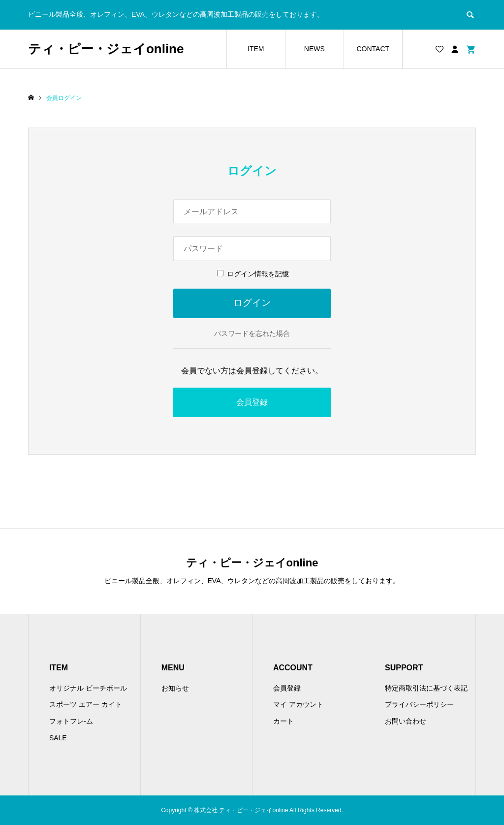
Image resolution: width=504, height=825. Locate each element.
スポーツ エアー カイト (86, 704)
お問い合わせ (406, 721)
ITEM (256, 49)
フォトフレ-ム (71, 721)
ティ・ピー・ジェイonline (106, 49)
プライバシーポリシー (419, 704)
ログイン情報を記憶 (253, 274)
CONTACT (373, 49)
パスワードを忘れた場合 (252, 333)
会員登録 (252, 402)
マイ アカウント (298, 704)
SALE (58, 738)
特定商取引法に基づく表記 (426, 688)
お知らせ (175, 688)
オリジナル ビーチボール (88, 688)
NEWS (315, 49)
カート (283, 721)
